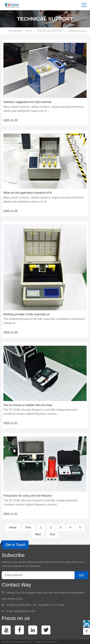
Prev (28, 527)
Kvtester (53, 642)
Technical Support (78, 31)
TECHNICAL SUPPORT (50, 31)
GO (81, 575)
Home (28, 31)
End (52, 534)
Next (38, 534)
